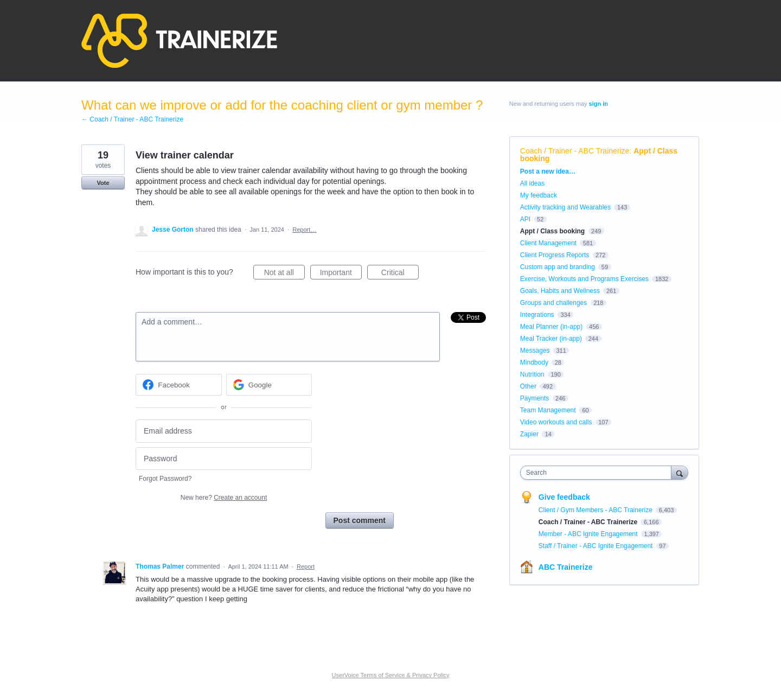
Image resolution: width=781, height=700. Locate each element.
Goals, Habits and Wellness (560, 291)
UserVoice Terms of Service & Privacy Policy (391, 675)
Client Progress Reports (555, 255)
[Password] (224, 459)
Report (306, 567)
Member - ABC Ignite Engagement (589, 534)
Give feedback (564, 497)
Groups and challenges (553, 303)
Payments (534, 398)
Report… (304, 230)
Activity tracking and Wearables (565, 207)
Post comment (360, 520)
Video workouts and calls (556, 422)
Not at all (284, 274)
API (525, 219)
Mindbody (534, 362)
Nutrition (532, 374)
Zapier (529, 434)
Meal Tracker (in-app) (551, 339)
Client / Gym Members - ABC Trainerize (596, 510)
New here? (224, 498)
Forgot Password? (165, 479)
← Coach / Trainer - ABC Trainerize (132, 119)
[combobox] (598, 473)
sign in (598, 104)
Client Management (548, 243)
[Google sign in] (269, 385)
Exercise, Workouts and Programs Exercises (584, 279)
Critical (400, 274)
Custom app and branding (558, 267)
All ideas (532, 183)
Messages (535, 351)
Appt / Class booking (552, 231)
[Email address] (224, 431)
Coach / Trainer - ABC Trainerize (575, 151)
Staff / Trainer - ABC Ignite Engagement (597, 546)
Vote (103, 183)
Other (528, 386)
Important (341, 274)
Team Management (548, 410)
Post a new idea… (548, 171)
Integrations (537, 315)
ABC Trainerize (566, 567)
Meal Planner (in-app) (551, 327)
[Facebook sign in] (179, 385)
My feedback (539, 195)
